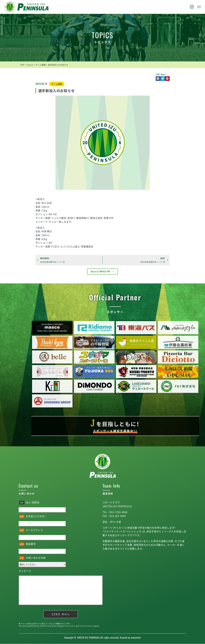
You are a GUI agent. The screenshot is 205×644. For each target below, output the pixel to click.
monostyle (136, 638)
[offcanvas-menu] (199, 7)
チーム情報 (57, 84)
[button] (158, 79)
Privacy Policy (69, 626)
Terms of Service (87, 626)
